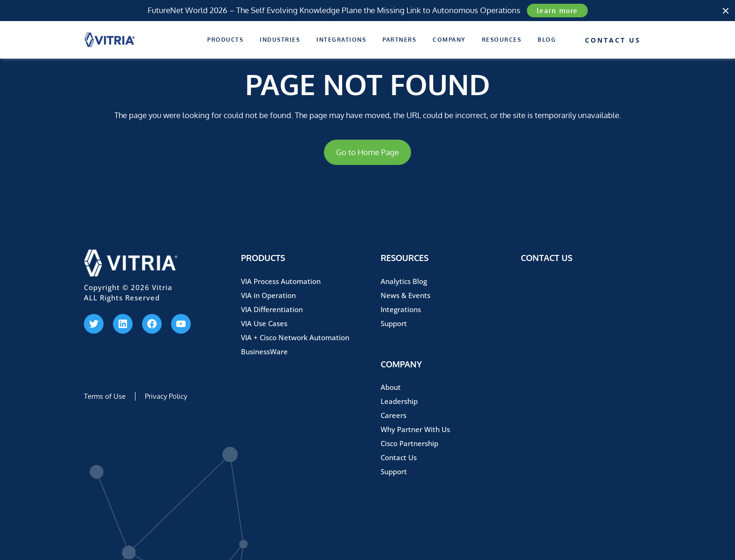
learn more (557, 11)
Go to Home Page (367, 152)
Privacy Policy (166, 396)
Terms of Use (105, 396)
